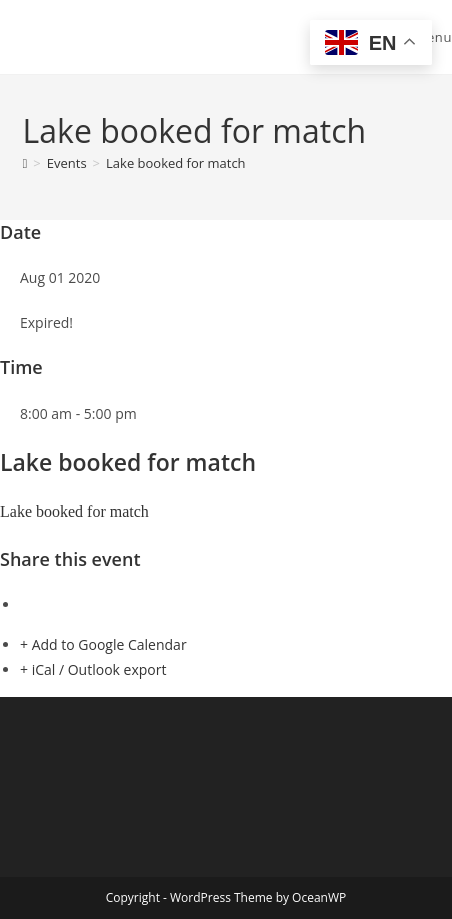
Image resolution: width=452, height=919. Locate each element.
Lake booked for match (176, 163)
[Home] (25, 163)
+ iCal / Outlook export (93, 669)
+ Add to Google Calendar (103, 644)
